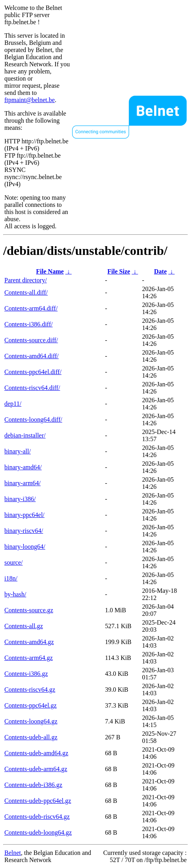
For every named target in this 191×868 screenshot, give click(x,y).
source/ (13, 562)
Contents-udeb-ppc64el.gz (38, 801)
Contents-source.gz (29, 610)
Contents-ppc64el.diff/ (33, 372)
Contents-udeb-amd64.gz (36, 753)
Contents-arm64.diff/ (31, 308)
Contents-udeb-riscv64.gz (37, 817)
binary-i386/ (20, 499)
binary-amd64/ (23, 467)
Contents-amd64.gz (29, 642)
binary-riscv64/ (24, 531)
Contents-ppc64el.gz (31, 705)
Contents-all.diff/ (26, 292)
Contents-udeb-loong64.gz (38, 832)
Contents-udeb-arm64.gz (36, 769)
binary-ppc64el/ (24, 515)
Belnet (13, 853)
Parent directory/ (26, 280)
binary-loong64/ (25, 547)
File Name (50, 271)
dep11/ (13, 404)
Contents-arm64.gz (29, 658)
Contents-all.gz (24, 626)
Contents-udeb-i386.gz (33, 785)
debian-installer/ (25, 435)
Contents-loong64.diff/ (33, 420)
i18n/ (11, 578)
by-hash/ (15, 594)
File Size (119, 271)
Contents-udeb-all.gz (31, 737)
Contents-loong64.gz (31, 721)
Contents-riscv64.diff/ (32, 388)
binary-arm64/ (23, 483)
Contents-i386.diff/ (29, 324)
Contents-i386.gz (26, 674)
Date (160, 271)
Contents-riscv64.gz (30, 690)
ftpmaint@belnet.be (30, 100)
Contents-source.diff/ (31, 340)
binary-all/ (18, 451)
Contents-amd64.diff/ (32, 356)
